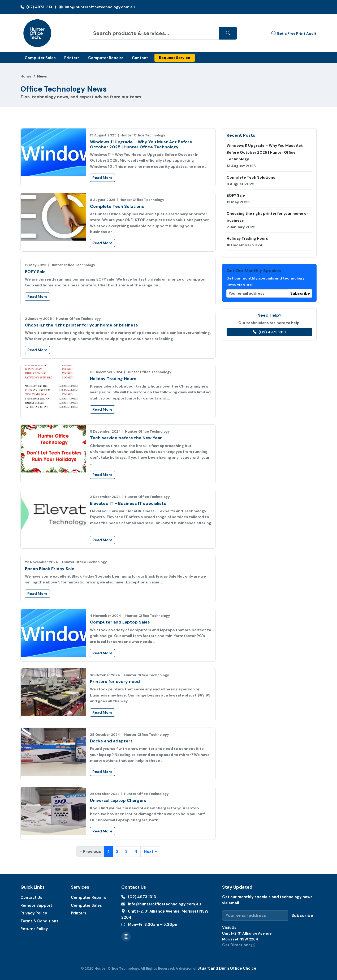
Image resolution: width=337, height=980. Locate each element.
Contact (140, 58)
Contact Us (31, 897)
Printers (72, 58)
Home (26, 76)
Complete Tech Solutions (117, 206)
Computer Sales (40, 58)
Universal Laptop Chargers (118, 800)
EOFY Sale (35, 272)
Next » (150, 851)
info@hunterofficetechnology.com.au (97, 7)
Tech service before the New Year (126, 438)
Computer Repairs (106, 58)
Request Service (175, 58)
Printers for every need (115, 682)
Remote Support (36, 905)
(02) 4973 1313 (36, 7)
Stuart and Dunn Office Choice (227, 968)
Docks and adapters (111, 741)
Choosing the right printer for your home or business (81, 325)
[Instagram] (126, 937)
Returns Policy (34, 929)
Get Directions (239, 945)
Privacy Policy (34, 913)
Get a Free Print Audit (294, 33)
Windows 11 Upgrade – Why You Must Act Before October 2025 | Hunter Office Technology (141, 144)
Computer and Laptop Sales (120, 622)
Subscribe (300, 293)
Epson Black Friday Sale (50, 569)
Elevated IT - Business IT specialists (128, 503)
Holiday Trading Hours (113, 379)
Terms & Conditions (39, 921)
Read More (102, 178)
